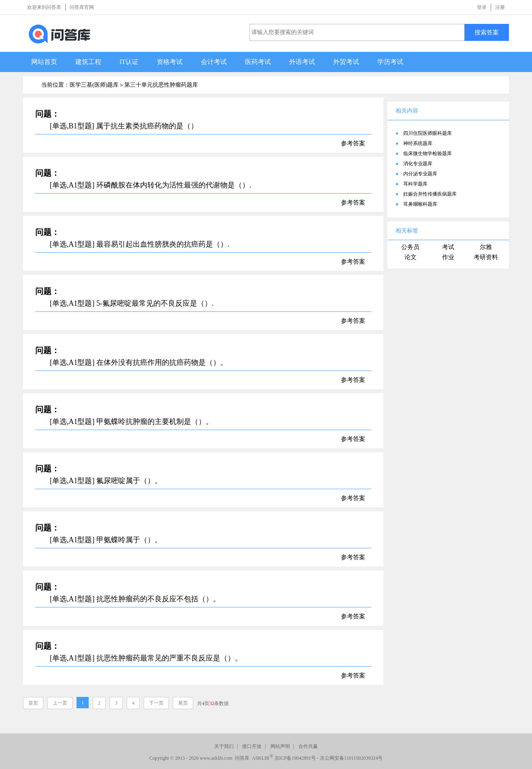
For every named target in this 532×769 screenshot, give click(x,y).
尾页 (183, 703)
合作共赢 (308, 746)
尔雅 (486, 247)
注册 (500, 7)
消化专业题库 (418, 164)
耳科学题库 (415, 184)
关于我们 (224, 746)
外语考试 (302, 62)
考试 (448, 247)
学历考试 (390, 62)
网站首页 (44, 62)
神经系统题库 (418, 143)
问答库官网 (82, 7)
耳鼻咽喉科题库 (420, 204)
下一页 (156, 703)
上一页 (60, 703)
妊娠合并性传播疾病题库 (430, 194)
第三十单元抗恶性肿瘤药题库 (161, 85)
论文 (411, 257)
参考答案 (353, 143)
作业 (448, 257)
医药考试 (258, 62)
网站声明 (280, 746)
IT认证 (129, 62)
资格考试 (170, 62)
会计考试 (214, 62)
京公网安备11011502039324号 (351, 758)
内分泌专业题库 (420, 174)
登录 (482, 7)
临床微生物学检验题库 (428, 153)
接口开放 (252, 746)
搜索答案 (487, 32)
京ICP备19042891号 (295, 758)
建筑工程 (88, 62)
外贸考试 (346, 62)
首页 (33, 703)
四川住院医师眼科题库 (428, 133)
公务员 (410, 247)
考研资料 (486, 257)
